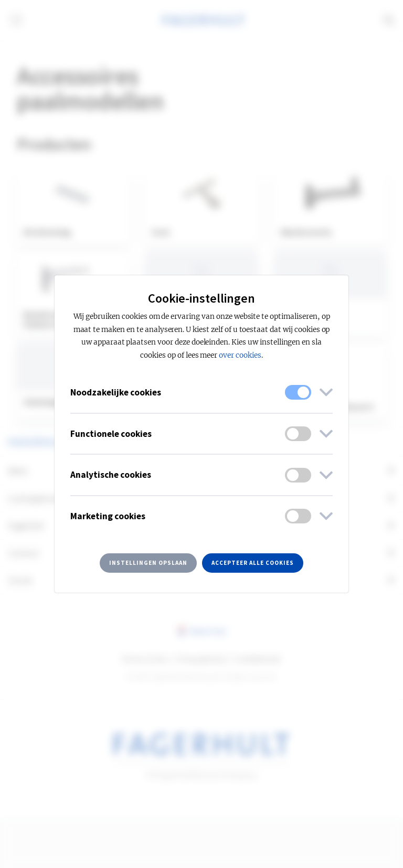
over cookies (240, 355)
